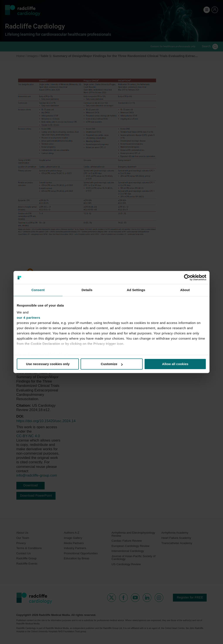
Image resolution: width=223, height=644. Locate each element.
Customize (112, 364)
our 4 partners (29, 318)
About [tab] (185, 290)
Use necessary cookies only (48, 364)
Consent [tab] (38, 290)
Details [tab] (87, 290)
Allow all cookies (175, 364)
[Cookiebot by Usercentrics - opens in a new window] (187, 277)
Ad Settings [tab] (136, 290)
